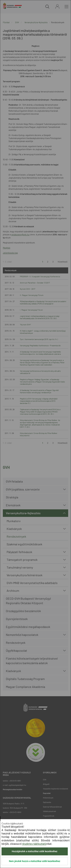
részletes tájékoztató (34, 844)
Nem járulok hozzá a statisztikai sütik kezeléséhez (34, 861)
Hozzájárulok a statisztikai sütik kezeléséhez (35, 851)
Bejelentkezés (57, 7)
